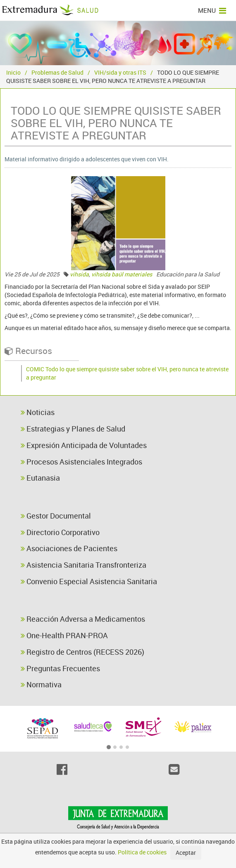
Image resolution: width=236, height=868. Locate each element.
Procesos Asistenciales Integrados (81, 462)
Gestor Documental (56, 516)
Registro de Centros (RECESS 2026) (82, 652)
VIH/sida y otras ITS (120, 72)
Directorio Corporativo (60, 532)
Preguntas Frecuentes (60, 668)
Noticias (38, 412)
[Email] (174, 769)
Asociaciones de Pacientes (69, 548)
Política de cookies (142, 852)
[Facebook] (62, 769)
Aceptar (186, 853)
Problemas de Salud (57, 72)
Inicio (13, 72)
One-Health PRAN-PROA (64, 635)
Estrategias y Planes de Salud (73, 429)
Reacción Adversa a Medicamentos (83, 619)
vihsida (79, 274)
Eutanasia (40, 478)
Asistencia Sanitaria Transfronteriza (83, 565)
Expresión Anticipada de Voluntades (84, 445)
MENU (212, 10)
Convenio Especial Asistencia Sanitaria (89, 581)
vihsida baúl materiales (122, 274)
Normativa (41, 684)
